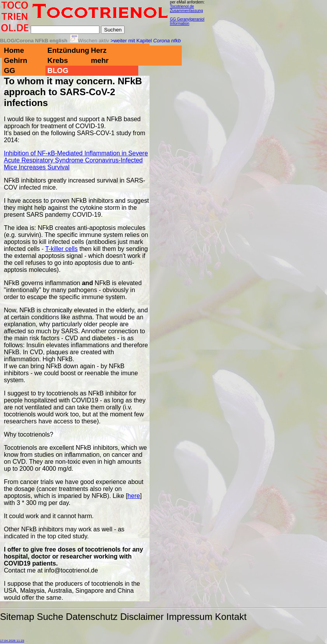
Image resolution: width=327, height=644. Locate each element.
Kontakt (231, 617)
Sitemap (17, 617)
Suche (50, 617)
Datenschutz (91, 617)
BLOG (58, 70)
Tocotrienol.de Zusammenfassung (186, 9)
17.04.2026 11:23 (12, 641)
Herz (99, 50)
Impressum (189, 617)
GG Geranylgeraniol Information (187, 21)
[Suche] (65, 30)
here (134, 496)
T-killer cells (61, 249)
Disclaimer (142, 617)
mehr (100, 60)
